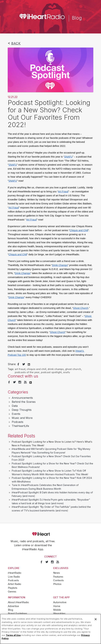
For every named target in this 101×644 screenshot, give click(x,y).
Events (16, 414)
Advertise (13, 606)
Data (15, 406)
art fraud (20, 369)
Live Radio (14, 577)
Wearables (59, 614)
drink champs (56, 369)
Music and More (22, 418)
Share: (12, 364)
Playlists (13, 588)
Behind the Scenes (24, 402)
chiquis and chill (36, 369)
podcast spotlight (51, 372)
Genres (12, 592)
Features (58, 577)
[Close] (96, 619)
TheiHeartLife (20, 426)
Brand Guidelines (18, 614)
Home (57, 606)
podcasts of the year (27, 372)
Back (16, 43)
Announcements (22, 398)
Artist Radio (15, 584)
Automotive (60, 602)
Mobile (57, 610)
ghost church (73, 369)
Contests (58, 580)
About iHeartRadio (18, 602)
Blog (10, 610)
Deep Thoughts (22, 410)
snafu (67, 372)
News (57, 573)
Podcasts (18, 422)
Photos (57, 584)
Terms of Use (13, 635)
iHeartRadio (50, 534)
